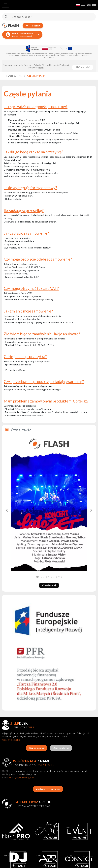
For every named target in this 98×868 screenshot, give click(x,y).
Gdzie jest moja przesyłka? (25, 357)
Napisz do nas (37, 748)
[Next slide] (91, 511)
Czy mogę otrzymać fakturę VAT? (31, 288)
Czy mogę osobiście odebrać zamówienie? (38, 259)
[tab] (37, 577)
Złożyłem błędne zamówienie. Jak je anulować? (42, 334)
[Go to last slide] (7, 511)
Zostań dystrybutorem (48, 789)
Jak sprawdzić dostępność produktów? (36, 107)
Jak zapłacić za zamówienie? (26, 233)
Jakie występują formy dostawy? (30, 188)
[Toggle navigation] (5, 5)
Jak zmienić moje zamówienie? (28, 311)
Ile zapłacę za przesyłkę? (24, 211)
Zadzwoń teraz (61, 748)
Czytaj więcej (49, 585)
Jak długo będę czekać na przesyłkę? (34, 152)
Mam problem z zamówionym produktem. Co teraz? (46, 401)
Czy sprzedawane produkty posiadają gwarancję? (44, 382)
